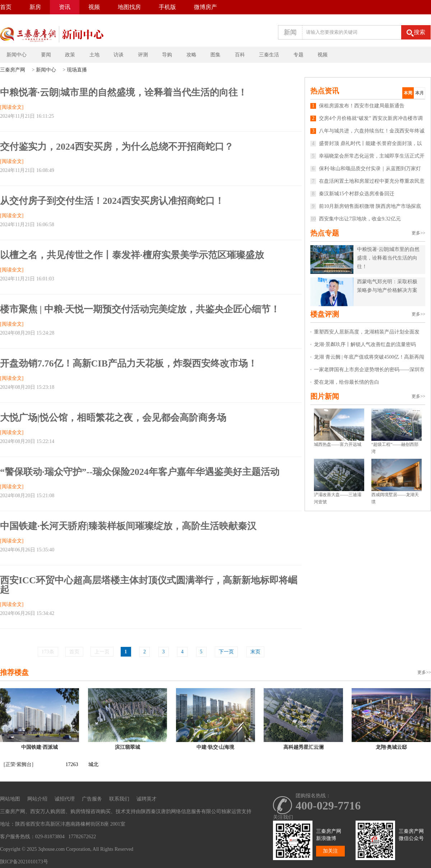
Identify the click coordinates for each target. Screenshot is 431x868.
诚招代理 (65, 799)
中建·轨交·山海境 (215, 747)
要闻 (46, 55)
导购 (167, 55)
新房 (35, 7)
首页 (6, 7)
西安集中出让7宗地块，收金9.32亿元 (356, 219)
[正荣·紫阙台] (18, 764)
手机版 (167, 7)
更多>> (418, 233)
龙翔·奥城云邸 (391, 747)
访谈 (119, 55)
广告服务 (92, 799)
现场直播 (77, 70)
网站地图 (10, 799)
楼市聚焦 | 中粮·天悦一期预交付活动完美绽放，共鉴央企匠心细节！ (140, 309)
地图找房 (129, 7)
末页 (255, 652)
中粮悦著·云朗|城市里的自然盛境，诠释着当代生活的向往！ (124, 92)
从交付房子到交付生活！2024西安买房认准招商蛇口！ (112, 201)
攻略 (191, 55)
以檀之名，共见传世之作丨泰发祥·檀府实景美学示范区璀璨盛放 (132, 255)
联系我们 (119, 799)
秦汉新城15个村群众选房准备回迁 (352, 194)
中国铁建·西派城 (40, 747)
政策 (70, 55)
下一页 (226, 652)
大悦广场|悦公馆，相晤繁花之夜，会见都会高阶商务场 (113, 418)
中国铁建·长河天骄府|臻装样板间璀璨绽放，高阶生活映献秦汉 (128, 526)
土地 (94, 55)
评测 (143, 55)
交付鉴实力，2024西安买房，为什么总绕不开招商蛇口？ (117, 147)
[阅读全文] (12, 107)
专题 (298, 55)
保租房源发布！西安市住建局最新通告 (357, 106)
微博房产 (205, 7)
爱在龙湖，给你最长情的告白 (347, 382)
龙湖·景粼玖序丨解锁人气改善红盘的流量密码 (365, 344)
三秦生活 (269, 55)
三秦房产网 (13, 70)
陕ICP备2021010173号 (24, 862)
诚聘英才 (147, 799)
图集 (215, 55)
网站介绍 (37, 799)
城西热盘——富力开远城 (338, 444)
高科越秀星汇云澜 (303, 747)
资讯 (65, 7)
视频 (94, 7)
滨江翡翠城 (128, 747)
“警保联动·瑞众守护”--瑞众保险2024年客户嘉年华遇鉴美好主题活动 (140, 472)
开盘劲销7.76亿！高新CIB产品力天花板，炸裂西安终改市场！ (129, 363)
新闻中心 (17, 55)
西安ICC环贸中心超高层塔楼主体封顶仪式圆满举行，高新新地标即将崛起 (149, 585)
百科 (240, 55)
